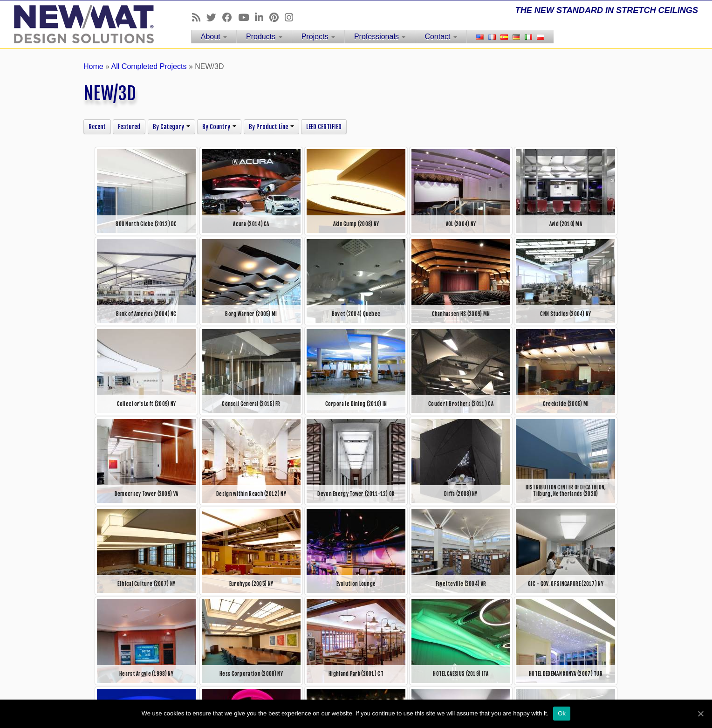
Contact (441, 37)
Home (93, 66)
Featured (129, 127)
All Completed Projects (149, 66)
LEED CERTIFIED (324, 127)
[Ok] (700, 714)
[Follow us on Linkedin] (262, 17)
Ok (562, 713)
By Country (219, 127)
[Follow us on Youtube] (246, 17)
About (214, 37)
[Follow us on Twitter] (214, 17)
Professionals (380, 37)
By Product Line (271, 127)
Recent (97, 127)
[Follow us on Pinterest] (277, 17)
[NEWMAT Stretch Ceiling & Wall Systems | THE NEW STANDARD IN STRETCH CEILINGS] (82, 24)
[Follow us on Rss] (199, 17)
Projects (318, 37)
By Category (171, 127)
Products (264, 37)
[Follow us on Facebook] (230, 17)
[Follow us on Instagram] (292, 17)
